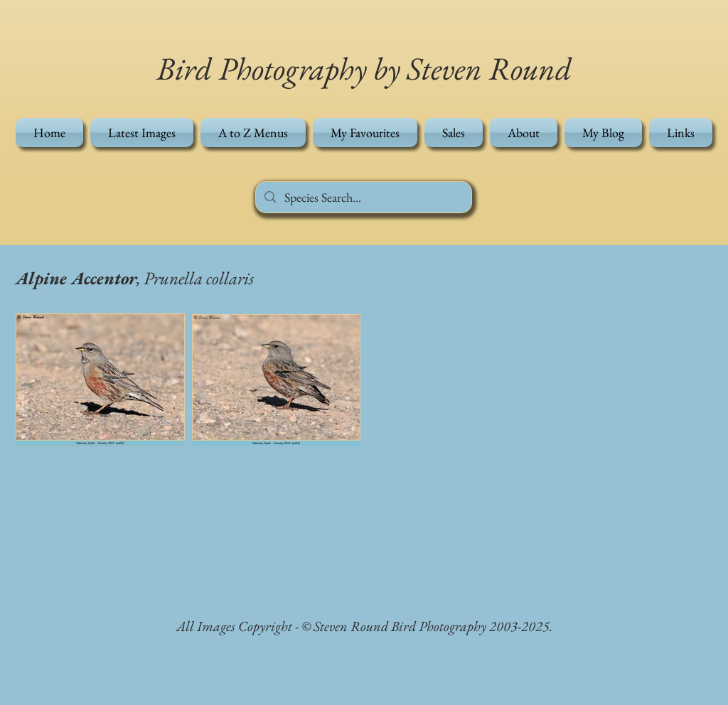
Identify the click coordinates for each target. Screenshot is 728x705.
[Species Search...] (363, 197)
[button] (253, 133)
